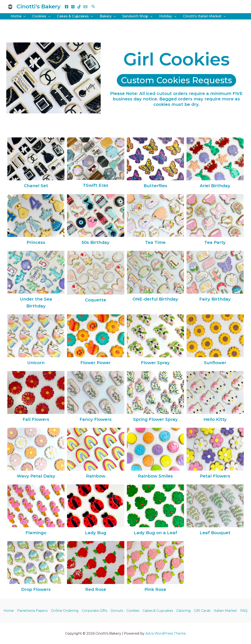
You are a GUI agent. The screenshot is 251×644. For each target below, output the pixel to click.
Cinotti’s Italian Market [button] (204, 16)
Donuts (117, 611)
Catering (183, 611)
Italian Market (225, 611)
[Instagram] (73, 7)
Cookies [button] (41, 16)
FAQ (244, 611)
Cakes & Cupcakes (158, 611)
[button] (93, 7)
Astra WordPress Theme (166, 633)
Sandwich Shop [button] (137, 16)
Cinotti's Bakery (39, 6)
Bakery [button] (108, 16)
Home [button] (18, 16)
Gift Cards (202, 611)
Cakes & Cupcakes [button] (75, 16)
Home (9, 611)
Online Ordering (65, 611)
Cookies (133, 611)
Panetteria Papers (32, 611)
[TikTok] (79, 7)
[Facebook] (67, 7)
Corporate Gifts (95, 611)
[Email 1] (85, 7)
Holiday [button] (168, 16)
